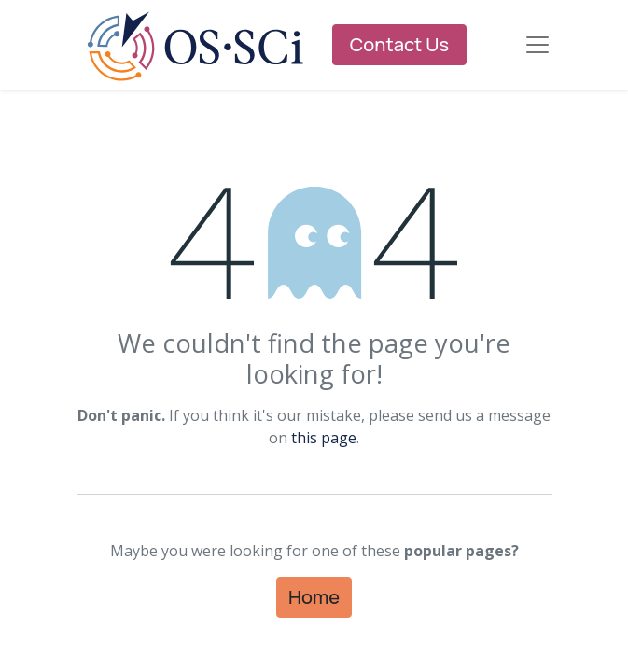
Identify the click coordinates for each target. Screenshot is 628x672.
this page (324, 438)
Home (314, 597)
